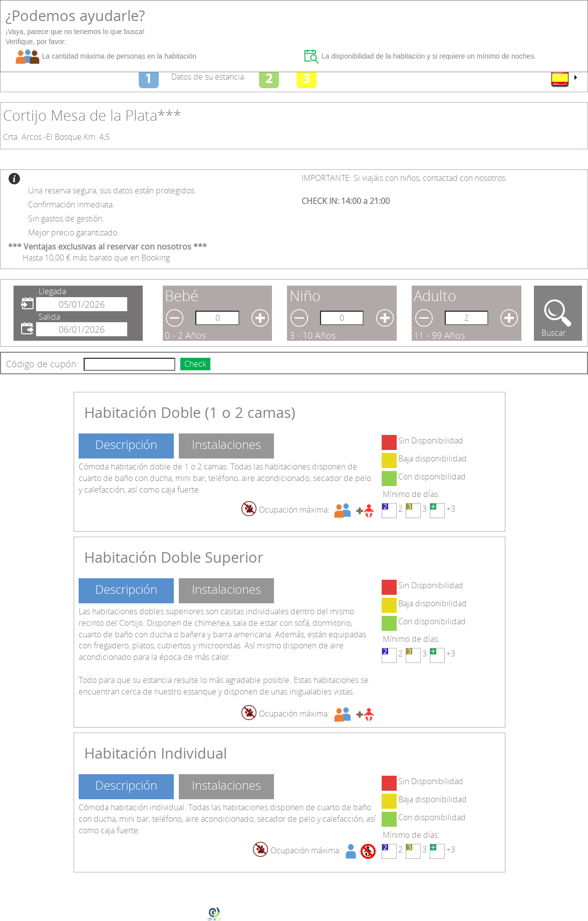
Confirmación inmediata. (71, 204)
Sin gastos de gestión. (66, 218)
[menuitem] (563, 78)
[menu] (563, 78)
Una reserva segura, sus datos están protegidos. (112, 190)
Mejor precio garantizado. (74, 233)
